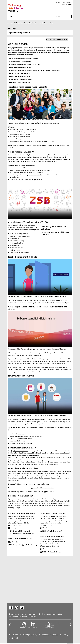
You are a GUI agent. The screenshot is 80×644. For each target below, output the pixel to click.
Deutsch (65, 4)
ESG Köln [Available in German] (20, 531)
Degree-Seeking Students (32, 23)
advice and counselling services (58, 359)
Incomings (19, 23)
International (11, 23)
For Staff (58, 2)
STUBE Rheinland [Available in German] (22, 533)
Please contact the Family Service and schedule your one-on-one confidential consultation (37, 428)
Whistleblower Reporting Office (52, 614)
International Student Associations (21, 79)
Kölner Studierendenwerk (21, 451)
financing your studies (35, 175)
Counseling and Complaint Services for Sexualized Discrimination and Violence (35, 70)
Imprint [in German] (30, 635)
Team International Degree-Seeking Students (24, 59)
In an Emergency (67, 2)
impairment (39, 179)
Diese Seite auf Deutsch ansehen (57, 40)
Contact (14, 614)
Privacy (65, 635)
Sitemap (15, 635)
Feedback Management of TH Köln (21, 67)
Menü (12, 17)
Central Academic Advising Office (21, 62)
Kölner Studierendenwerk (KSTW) (21, 76)
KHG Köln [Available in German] (52, 531)
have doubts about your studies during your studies (27, 173)
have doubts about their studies (61, 159)
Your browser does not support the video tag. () (40, 201)
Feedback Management (29, 614)
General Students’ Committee (22, 225)
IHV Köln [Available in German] (52, 552)
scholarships (15, 177)
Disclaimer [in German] (50, 635)
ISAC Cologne (50, 492)
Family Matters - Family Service (20, 73)
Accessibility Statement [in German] (24, 617)
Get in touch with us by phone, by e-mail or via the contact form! (30, 300)
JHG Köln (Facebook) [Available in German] (23, 545)
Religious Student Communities (20, 82)
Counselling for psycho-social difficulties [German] (56, 233)
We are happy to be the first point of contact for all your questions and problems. (34, 123)
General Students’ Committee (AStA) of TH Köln (25, 64)
